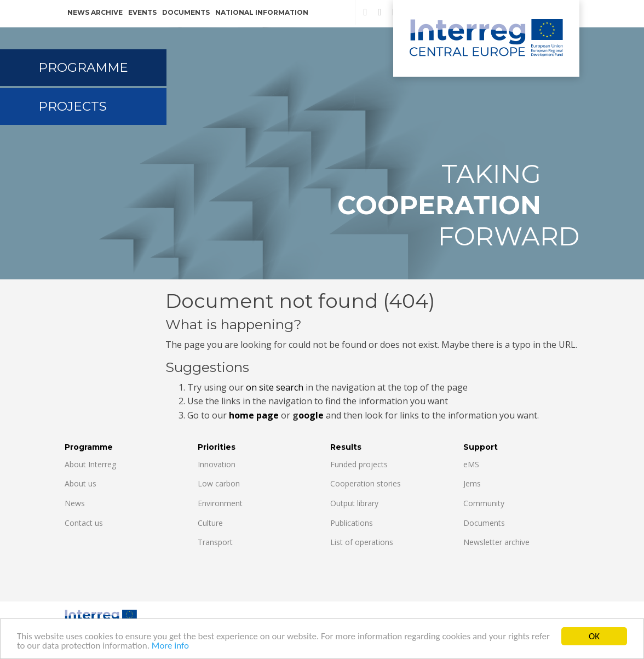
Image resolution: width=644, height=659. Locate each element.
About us (81, 483)
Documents (186, 12)
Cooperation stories (366, 483)
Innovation (217, 464)
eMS (471, 464)
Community (484, 503)
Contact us (84, 523)
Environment (220, 503)
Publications (352, 523)
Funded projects (359, 464)
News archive (95, 12)
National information (262, 12)
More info (170, 646)
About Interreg (90, 464)
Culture (210, 523)
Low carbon (219, 483)
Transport (215, 542)
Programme (83, 67)
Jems (472, 483)
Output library (354, 503)
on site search (275, 387)
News (75, 503)
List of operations (362, 542)
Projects (73, 106)
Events (142, 12)
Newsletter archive (496, 542)
